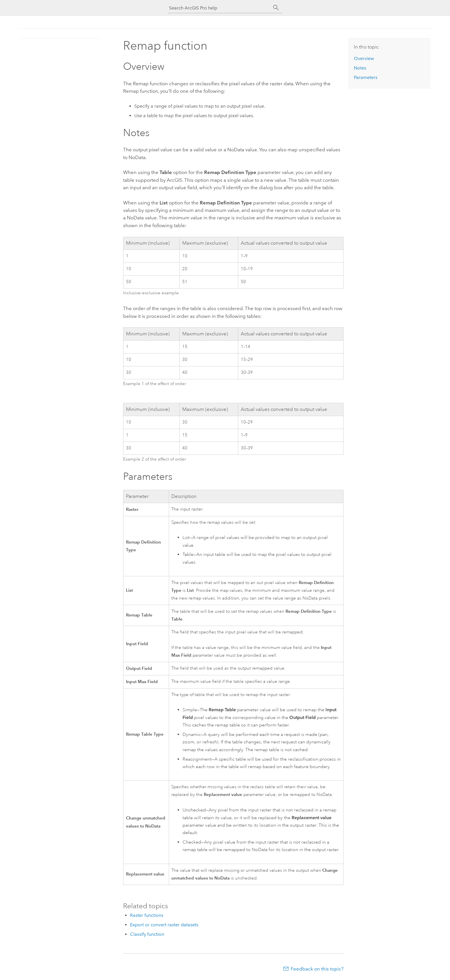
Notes (360, 68)
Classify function (147, 934)
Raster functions (147, 915)
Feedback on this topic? (317, 969)
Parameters (366, 77)
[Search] (276, 8)
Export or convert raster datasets (164, 925)
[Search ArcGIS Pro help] (219, 8)
